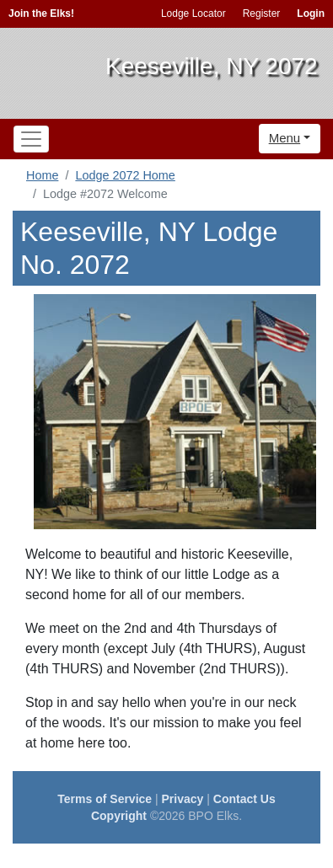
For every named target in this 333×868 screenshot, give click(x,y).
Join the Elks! (41, 13)
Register (262, 13)
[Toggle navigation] (31, 139)
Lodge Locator (193, 13)
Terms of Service (105, 799)
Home (42, 175)
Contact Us (244, 799)
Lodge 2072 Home (125, 175)
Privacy (183, 799)
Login (311, 13)
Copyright (119, 816)
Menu (285, 138)
